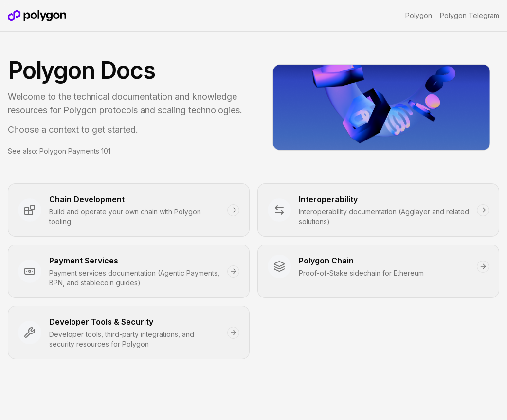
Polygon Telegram (470, 15)
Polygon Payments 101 (75, 151)
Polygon (419, 15)
